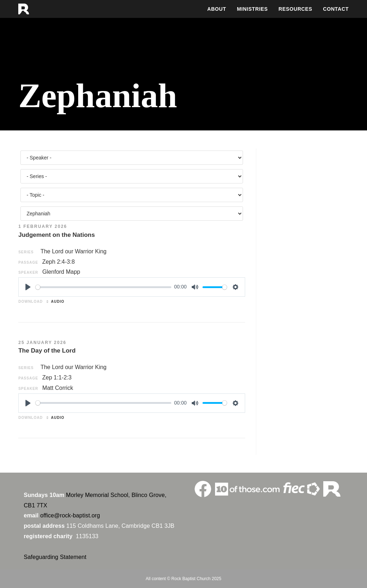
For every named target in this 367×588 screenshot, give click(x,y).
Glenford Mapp (61, 272)
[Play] (28, 287)
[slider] (103, 287)
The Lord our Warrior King (73, 251)
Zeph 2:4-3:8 (59, 262)
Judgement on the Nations (56, 235)
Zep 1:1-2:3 (57, 377)
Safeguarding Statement (55, 557)
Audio (56, 302)
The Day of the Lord (47, 351)
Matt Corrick (58, 388)
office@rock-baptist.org (70, 515)
